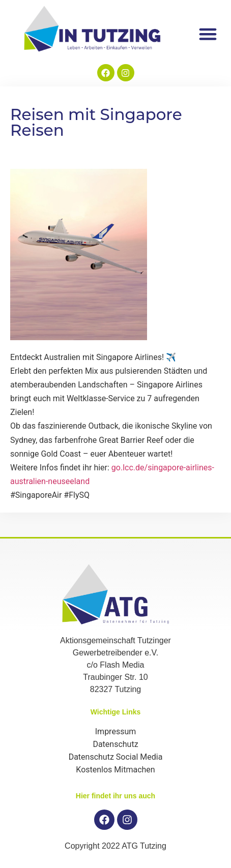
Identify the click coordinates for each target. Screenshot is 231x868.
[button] (208, 34)
